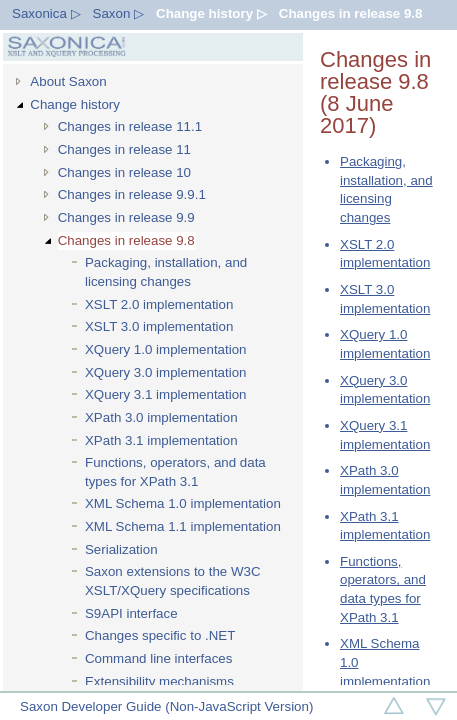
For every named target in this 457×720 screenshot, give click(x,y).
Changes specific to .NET (160, 635)
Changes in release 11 (124, 149)
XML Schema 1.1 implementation (183, 526)
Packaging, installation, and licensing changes (166, 272)
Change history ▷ (211, 13)
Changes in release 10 (124, 172)
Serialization (121, 549)
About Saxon (68, 81)
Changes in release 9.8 (351, 13)
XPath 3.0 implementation (161, 417)
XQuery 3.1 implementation (166, 394)
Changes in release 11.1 (130, 126)
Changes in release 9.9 (126, 217)
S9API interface (131, 613)
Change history (75, 104)
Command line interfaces (158, 658)
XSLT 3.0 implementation (159, 326)
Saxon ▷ (119, 13)
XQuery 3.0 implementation (166, 372)
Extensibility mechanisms (159, 681)
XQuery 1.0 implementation (166, 349)
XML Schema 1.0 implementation (183, 503)
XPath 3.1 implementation (161, 440)
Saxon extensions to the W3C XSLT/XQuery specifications (173, 581)
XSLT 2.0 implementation (159, 304)
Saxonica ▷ (46, 13)
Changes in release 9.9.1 (132, 194)
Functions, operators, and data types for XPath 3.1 (175, 472)
